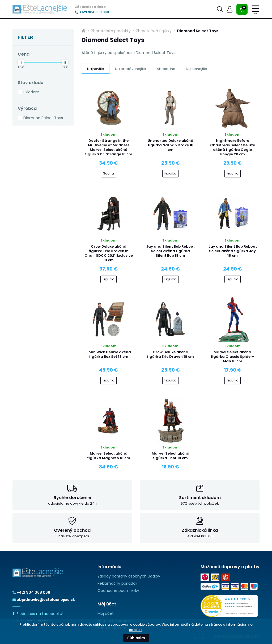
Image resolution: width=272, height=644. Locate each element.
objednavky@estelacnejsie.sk (44, 600)
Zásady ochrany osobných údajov (129, 576)
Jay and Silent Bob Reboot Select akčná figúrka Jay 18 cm (233, 251)
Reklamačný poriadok (117, 583)
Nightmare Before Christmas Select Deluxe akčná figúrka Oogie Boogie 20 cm (233, 147)
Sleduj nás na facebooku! (38, 614)
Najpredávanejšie (131, 69)
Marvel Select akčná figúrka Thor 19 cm (171, 456)
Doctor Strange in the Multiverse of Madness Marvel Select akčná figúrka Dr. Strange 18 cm (109, 147)
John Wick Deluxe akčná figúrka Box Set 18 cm (109, 354)
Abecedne (166, 69)
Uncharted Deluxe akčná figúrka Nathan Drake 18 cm (171, 145)
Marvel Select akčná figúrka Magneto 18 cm (109, 456)
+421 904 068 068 (92, 12)
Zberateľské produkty (111, 31)
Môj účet (106, 613)
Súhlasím (136, 638)
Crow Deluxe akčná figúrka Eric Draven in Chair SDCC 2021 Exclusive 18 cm (109, 253)
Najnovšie (96, 69)
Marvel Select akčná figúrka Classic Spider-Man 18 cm (232, 357)
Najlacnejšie (197, 69)
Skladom (31, 92)
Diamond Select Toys (43, 118)
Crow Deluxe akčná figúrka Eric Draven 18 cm (170, 354)
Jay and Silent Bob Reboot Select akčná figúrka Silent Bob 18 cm (170, 251)
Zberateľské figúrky (154, 31)
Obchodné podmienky (118, 591)
